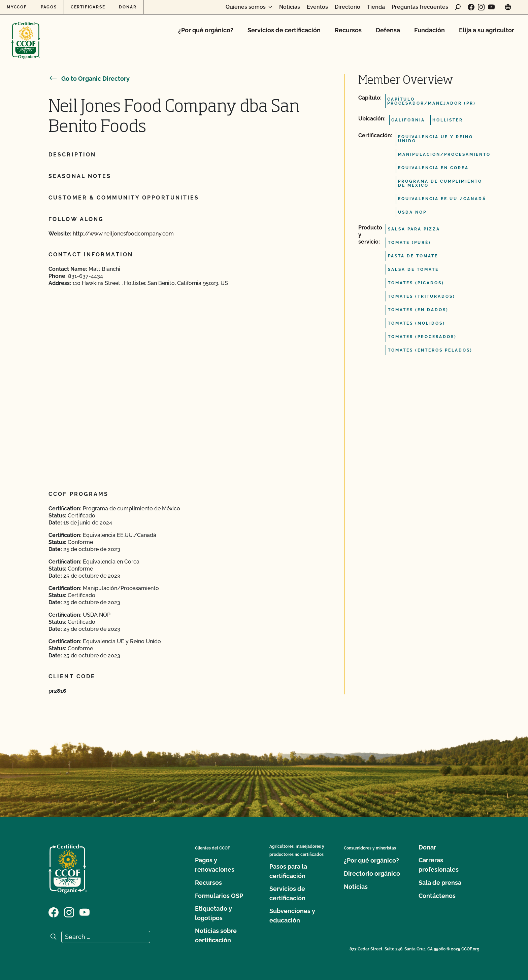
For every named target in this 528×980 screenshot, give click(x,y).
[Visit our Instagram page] (481, 7)
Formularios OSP (219, 896)
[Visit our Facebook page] (471, 7)
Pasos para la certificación (288, 871)
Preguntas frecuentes (420, 7)
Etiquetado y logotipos (213, 913)
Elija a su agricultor (487, 30)
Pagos (49, 7)
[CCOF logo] (26, 33)
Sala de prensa (440, 883)
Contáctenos (437, 896)
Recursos (348, 30)
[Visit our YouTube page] (491, 7)
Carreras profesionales (439, 865)
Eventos (317, 7)
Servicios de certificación (284, 30)
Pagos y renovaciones (215, 865)
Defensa (388, 30)
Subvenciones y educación (292, 916)
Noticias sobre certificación (216, 935)
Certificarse (88, 7)
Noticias (290, 7)
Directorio (348, 7)
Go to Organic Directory (89, 79)
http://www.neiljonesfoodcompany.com (123, 234)
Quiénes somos (246, 7)
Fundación (430, 30)
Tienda (376, 7)
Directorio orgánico (372, 874)
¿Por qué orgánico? (206, 30)
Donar (128, 7)
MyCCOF (17, 7)
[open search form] (458, 7)
